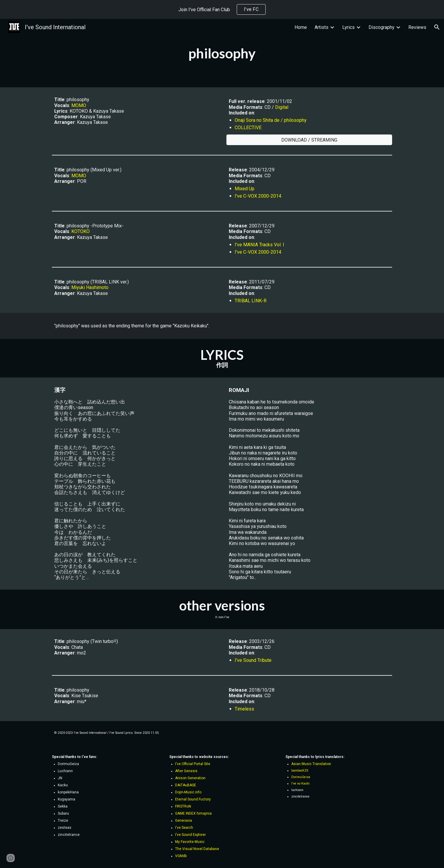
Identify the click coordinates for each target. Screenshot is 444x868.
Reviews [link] (417, 27)
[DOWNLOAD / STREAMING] (309, 140)
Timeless (244, 709)
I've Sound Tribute (253, 660)
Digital (282, 107)
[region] (222, 9)
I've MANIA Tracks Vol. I (259, 245)
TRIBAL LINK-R (251, 301)
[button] (437, 27)
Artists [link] (322, 27)
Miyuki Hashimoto (90, 287)
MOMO (79, 105)
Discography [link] (381, 27)
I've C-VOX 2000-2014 (258, 196)
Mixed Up (245, 189)
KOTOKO (80, 231)
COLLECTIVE (248, 128)
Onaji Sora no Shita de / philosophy (271, 120)
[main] (222, 53)
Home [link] (301, 27)
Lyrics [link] (348, 27)
